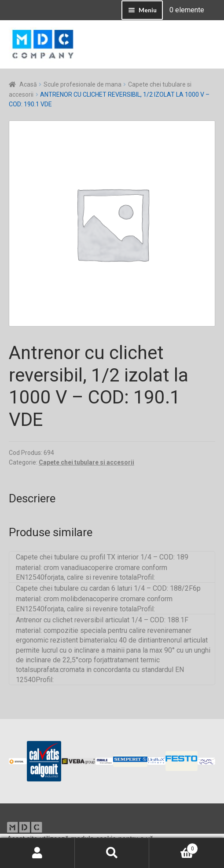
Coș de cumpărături (174, 847)
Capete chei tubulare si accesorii (86, 462)
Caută (112, 853)
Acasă (28, 84)
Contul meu (37, 853)
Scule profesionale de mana (83, 84)
